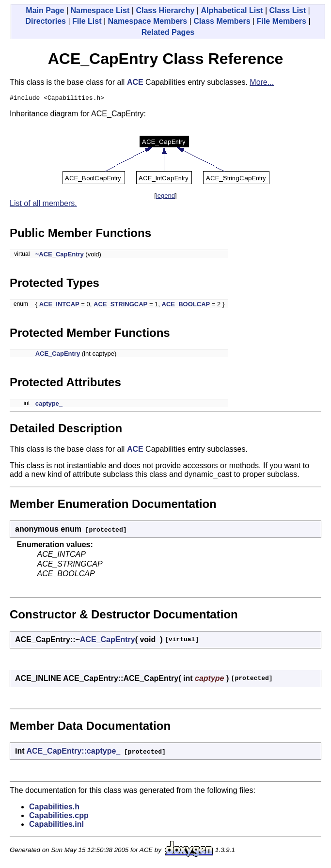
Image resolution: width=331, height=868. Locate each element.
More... (262, 82)
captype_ (49, 405)
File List (87, 21)
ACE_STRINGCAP (120, 306)
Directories (46, 21)
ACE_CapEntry (58, 355)
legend (165, 197)
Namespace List (100, 10)
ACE (135, 82)
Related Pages (168, 32)
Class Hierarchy (165, 10)
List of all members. (43, 205)
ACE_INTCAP (59, 306)
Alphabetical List (232, 10)
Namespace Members (148, 21)
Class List (287, 10)
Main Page (45, 10)
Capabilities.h (54, 808)
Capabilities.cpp (59, 817)
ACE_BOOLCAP (186, 306)
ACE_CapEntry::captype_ (73, 752)
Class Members (222, 21)
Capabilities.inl (56, 826)
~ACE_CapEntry (60, 256)
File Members (282, 21)
